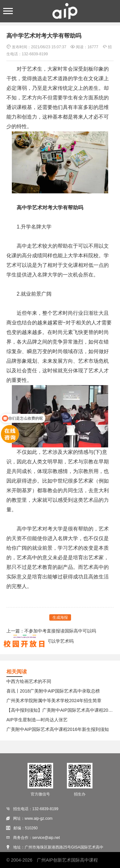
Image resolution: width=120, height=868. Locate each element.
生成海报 (60, 617)
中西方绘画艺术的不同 (29, 681)
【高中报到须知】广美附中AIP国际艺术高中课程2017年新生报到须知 (60, 710)
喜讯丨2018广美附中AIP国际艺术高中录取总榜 (53, 691)
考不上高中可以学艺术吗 (49, 641)
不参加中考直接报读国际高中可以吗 (60, 631)
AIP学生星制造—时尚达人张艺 (37, 720)
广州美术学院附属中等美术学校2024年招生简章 (54, 701)
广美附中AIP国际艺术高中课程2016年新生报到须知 (58, 729)
